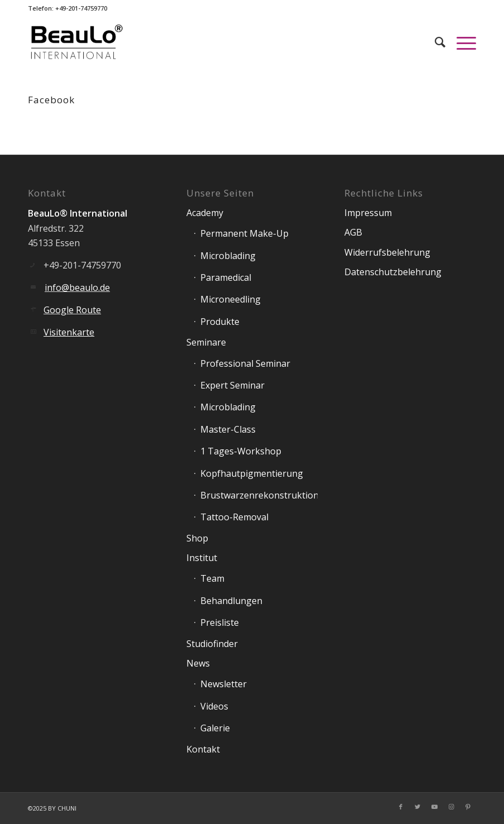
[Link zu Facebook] (401, 807)
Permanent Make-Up (244, 233)
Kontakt (203, 749)
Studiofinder (212, 644)
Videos (214, 706)
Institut (202, 558)
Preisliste (220, 622)
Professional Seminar (245, 363)
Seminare (206, 342)
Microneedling (231, 299)
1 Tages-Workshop (241, 451)
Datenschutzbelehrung (393, 272)
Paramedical (226, 277)
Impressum (368, 213)
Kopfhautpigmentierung (252, 473)
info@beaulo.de (77, 288)
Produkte (220, 322)
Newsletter (224, 684)
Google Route (72, 310)
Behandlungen (231, 601)
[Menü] (461, 42)
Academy (205, 213)
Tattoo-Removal (234, 517)
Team (212, 578)
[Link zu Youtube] (434, 807)
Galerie (215, 728)
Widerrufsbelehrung (387, 252)
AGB (353, 232)
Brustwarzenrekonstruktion (259, 495)
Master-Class (228, 429)
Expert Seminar (232, 385)
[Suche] (435, 42)
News (198, 663)
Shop (197, 538)
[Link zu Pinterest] (468, 807)
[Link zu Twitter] (417, 807)
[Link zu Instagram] (451, 807)
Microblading (228, 256)
